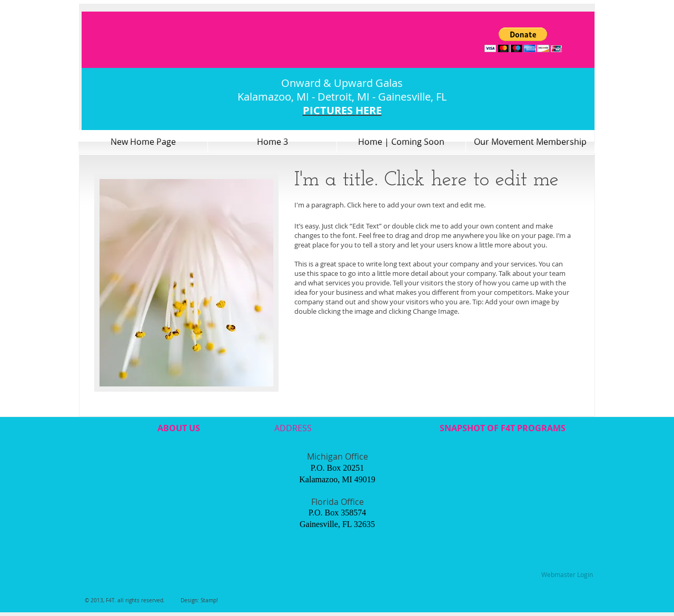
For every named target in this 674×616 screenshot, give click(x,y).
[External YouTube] (177, 499)
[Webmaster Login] (567, 575)
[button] (523, 40)
